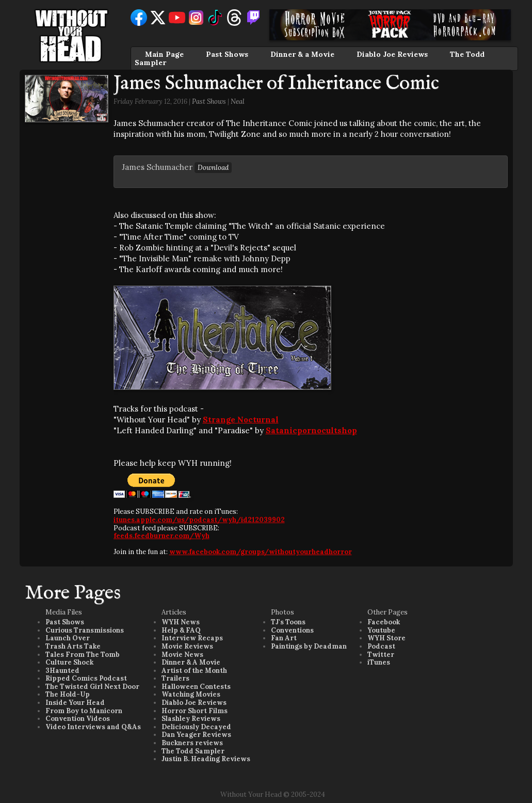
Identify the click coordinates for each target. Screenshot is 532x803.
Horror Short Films (195, 711)
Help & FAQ (181, 630)
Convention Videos (78, 719)
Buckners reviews (192, 743)
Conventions (292, 630)
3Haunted (62, 671)
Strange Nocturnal (241, 420)
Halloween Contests (196, 687)
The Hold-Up (68, 694)
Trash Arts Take (73, 646)
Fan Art (284, 638)
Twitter (381, 655)
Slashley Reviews (191, 719)
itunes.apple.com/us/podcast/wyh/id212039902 (199, 520)
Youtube (381, 630)
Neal (238, 101)
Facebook (384, 622)
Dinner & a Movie (302, 54)
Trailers (175, 678)
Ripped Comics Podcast (86, 678)
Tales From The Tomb (83, 655)
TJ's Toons (288, 622)
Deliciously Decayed (196, 727)
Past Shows (227, 54)
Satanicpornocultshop (311, 430)
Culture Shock (69, 662)
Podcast (381, 646)
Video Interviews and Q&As (93, 727)
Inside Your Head (75, 703)
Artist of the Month (194, 671)
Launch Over (68, 638)
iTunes (379, 662)
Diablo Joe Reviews (392, 54)
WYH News (181, 622)
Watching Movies (191, 694)
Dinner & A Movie (191, 662)
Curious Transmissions (85, 630)
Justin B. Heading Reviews (206, 759)
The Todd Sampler (193, 751)
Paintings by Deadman (309, 646)
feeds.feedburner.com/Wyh (162, 536)
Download (213, 168)
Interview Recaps (192, 638)
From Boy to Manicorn (84, 711)
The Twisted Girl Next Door (92, 687)
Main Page (164, 54)
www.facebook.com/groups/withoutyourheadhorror (261, 552)
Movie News (182, 655)
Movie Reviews (187, 646)
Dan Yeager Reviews (196, 735)
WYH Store (386, 638)
